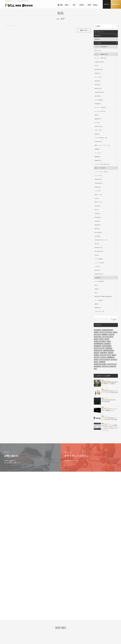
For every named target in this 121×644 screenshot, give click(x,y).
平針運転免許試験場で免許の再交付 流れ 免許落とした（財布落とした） (110, 384)
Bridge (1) (97, 134)
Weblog (96, 5)
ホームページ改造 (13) (100, 107)
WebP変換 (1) (109, 348)
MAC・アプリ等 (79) (100, 168)
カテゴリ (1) (104, 357)
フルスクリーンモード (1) (106, 355)
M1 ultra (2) (97, 236)
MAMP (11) (97, 73)
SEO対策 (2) (98, 96)
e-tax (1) (97, 198)
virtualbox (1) (98, 217)
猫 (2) (96, 285)
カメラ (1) (97, 123)
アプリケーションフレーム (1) (106, 332)
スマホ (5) (97, 266)
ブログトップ (99, 32)
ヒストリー (64, 622)
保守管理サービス (65, 629)
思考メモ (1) (98, 51)
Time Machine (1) (99, 251)
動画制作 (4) (98, 119)
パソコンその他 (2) (99, 263)
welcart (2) (111, 353)
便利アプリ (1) (98, 202)
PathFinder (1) (98, 179)
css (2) (96, 66)
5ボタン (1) (112, 335)
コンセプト (79, 619)
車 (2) (96, 293)
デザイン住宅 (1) (98, 337)
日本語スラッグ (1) (99, 351)
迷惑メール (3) (98, 195)
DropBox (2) (98, 187)
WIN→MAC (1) (104, 353)
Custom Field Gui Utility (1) (108, 330)
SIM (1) (97, 339)
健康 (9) (97, 304)
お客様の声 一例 (50, 629)
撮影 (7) (97, 115)
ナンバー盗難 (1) (99, 300)
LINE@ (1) (97, 213)
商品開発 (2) (98, 157)
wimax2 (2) (97, 221)
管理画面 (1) (105, 335)
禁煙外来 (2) (98, 308)
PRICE (63, 627)
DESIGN (83, 5)
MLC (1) (102, 339)
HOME (60, 5)
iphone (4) (97, 270)
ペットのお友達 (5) (99, 281)
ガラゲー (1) (114, 360)
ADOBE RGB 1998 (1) (99, 344)
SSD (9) (97, 255)
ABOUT (68, 5)
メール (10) (97, 191)
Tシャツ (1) (97, 153)
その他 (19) (97, 278)
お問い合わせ (116, 4)
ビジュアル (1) (98, 335)
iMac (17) (97, 244)
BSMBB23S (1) (111, 357)
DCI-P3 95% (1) (98, 366)
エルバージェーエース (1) (100, 348)
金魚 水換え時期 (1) (107, 346)
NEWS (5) (97, 39)
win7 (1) (97, 210)
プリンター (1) (98, 176)
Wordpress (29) (98, 70)
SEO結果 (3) (98, 104)
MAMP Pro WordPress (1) (109, 351)
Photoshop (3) (98, 142)
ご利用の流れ (65, 632)
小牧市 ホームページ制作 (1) (100, 341)
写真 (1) (114, 355)
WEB (75, 5)
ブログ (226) (98, 43)
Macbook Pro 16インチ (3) (101, 240)
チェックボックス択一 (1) (105, 360)
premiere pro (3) (99, 126)
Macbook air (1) (98, 248)
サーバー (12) (98, 77)
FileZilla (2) (97, 81)
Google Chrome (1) (99, 62)
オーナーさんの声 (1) (100, 111)
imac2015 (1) (108, 344)
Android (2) (97, 206)
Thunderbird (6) (98, 183)
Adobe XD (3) (98, 88)
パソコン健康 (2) (99, 259)
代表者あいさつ (50, 622)
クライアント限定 (96, 622)
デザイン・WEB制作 (96, 625)
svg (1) (109, 341)
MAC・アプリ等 (95, 627)
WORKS (63, 624)
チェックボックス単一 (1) (108, 337)
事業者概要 (49, 632)
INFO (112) (97, 36)
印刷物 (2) (97, 149)
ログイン (107, 4)
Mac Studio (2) (98, 232)
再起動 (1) (97, 355)
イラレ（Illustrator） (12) (101, 138)
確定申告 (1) (103, 362)
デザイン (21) (98, 130)
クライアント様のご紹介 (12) (102, 164)
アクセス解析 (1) (99, 100)
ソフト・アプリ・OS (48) (101, 172)
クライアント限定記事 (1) (101, 47)
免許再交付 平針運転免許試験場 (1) (103, 296)
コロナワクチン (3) (99, 311)
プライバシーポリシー (20, 622)
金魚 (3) (97, 289)
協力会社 (48, 627)
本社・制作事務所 (50, 634)
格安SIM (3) (98, 225)
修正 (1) (116, 332)
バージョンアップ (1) (112, 364)
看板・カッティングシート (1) (102, 145)
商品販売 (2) (98, 161)
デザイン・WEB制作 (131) (101, 54)
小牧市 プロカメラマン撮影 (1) (101, 364)
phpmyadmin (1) (98, 346)
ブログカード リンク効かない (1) (109, 366)
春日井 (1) (97, 353)
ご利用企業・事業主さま (52, 625)
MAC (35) (97, 229)
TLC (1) (97, 362)
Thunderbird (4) (98, 330)
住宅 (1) (97, 360)
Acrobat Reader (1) (99, 92)
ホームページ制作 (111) (101, 58)
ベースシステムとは (66, 619)
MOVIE (89, 5)
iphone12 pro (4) (99, 274)
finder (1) (97, 332)
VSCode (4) (98, 85)
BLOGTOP (84, 30)
